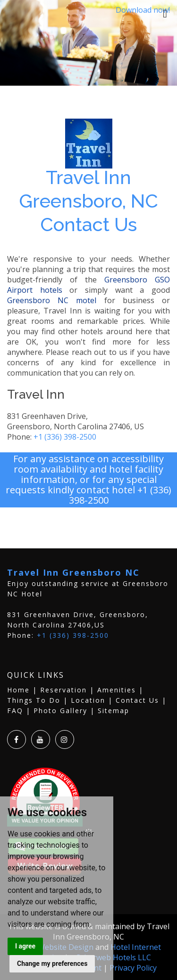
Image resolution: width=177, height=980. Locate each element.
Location (88, 700)
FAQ (15, 711)
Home (18, 690)
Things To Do (34, 700)
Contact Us (137, 700)
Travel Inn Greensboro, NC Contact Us (88, 201)
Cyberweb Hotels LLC (113, 957)
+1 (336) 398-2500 (65, 437)
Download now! (143, 10)
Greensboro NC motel (52, 300)
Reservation (63, 690)
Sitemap (114, 711)
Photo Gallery (60, 711)
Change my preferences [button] (52, 964)
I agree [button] (25, 946)
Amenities (117, 690)
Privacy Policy (133, 968)
